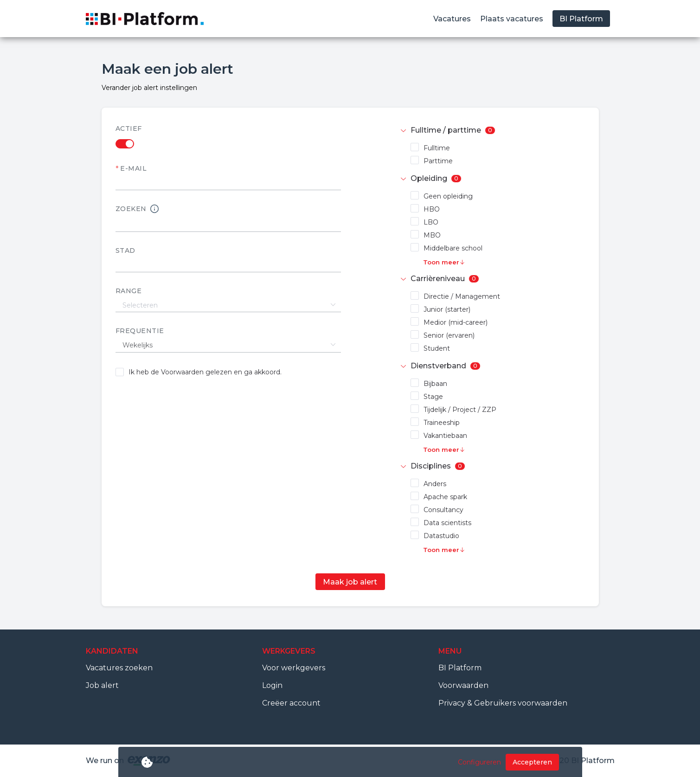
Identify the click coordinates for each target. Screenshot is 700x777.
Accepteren (532, 762)
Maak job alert (350, 582)
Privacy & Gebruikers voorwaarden (503, 703)
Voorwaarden (463, 685)
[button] (492, 130)
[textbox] (228, 265)
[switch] (228, 144)
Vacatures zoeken (119, 668)
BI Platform (460, 668)
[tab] (492, 130)
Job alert (102, 685)
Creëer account (291, 703)
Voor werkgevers (294, 668)
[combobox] (228, 265)
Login (272, 685)
